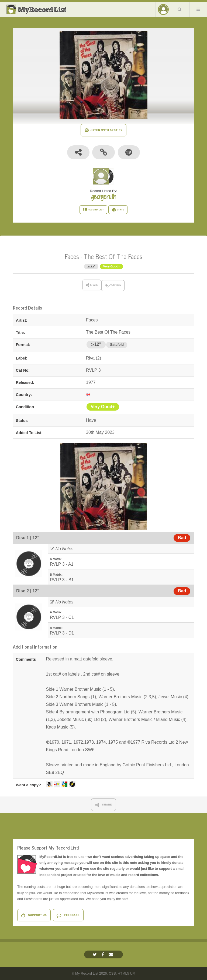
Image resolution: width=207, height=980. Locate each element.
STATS (118, 210)
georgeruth (103, 197)
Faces (72, 256)
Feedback (68, 915)
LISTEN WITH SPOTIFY (104, 130)
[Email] (111, 954)
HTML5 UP (126, 973)
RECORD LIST (93, 210)
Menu (198, 9)
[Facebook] (103, 954)
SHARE (104, 805)
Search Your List (180, 9)
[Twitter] (95, 954)
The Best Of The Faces (113, 256)
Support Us (34, 915)
